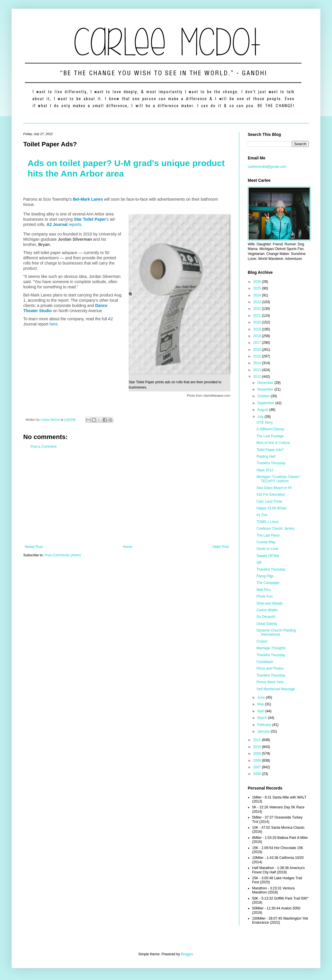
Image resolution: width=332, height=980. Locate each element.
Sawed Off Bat (268, 556)
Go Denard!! (266, 617)
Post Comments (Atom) (63, 555)
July (261, 417)
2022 (258, 309)
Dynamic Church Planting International (276, 632)
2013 (258, 370)
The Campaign (268, 583)
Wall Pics (264, 590)
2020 (258, 322)
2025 (258, 288)
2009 (258, 754)
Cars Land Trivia (269, 501)
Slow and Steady (270, 603)
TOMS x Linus (268, 522)
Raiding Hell (266, 456)
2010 (258, 747)
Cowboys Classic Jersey (275, 528)
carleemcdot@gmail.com (267, 167)
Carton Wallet (267, 610)
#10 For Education (271, 495)
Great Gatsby (267, 624)
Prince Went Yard (270, 682)
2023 (258, 302)
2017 (258, 343)
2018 (258, 336)
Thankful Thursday (271, 463)
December (266, 383)
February (265, 725)
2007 (258, 767)
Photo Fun (264, 596)
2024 (258, 295)
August (263, 410)
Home (128, 547)
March (263, 718)
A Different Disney (270, 429)
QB (259, 562)
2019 (258, 329)
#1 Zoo (262, 515)
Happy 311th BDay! (272, 508)
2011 (258, 740)
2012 (258, 377)
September (266, 403)
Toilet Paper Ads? (270, 450)
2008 (258, 760)
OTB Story (265, 422)
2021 (258, 316)
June (262, 697)
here (53, 324)
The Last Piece (268, 535)
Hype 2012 (265, 470)
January (264, 731)
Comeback (265, 662)
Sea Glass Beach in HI (274, 488)
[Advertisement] (127, 497)
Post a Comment (43, 447)
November (266, 389)
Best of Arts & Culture (273, 443)
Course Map (266, 542)
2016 (258, 350)
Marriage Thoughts (271, 648)
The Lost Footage (270, 436)
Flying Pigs (265, 576)
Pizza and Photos (270, 668)
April (261, 711)
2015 (258, 356)
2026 (258, 282)
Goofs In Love (267, 549)
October (264, 396)
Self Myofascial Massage (276, 689)
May (261, 704)
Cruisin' (262, 641)
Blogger (187, 954)
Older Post (221, 547)
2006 (258, 774)
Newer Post (34, 547)
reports (64, 224)
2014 (258, 363)
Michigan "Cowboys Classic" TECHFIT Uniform (278, 479)
